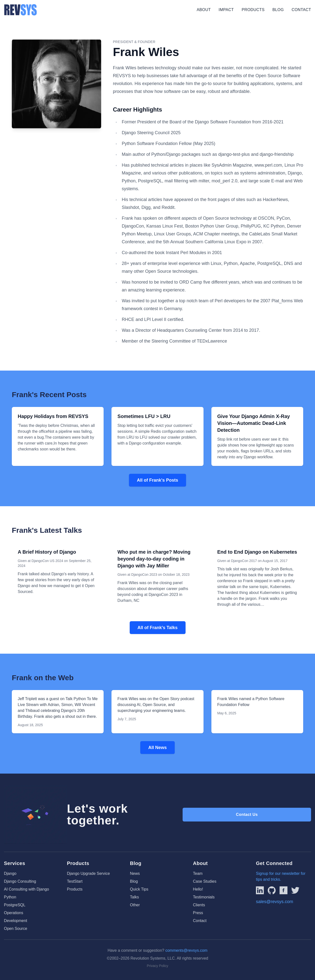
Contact (301, 10)
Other (135, 905)
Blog (278, 10)
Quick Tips (139, 889)
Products (253, 10)
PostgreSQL (15, 905)
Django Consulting (20, 881)
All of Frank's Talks (158, 628)
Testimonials (204, 897)
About (204, 10)
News (135, 873)
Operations (14, 913)
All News (157, 748)
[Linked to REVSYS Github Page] (272, 890)
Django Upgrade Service (88, 873)
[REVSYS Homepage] (21, 10)
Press (198, 913)
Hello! (198, 889)
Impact (226, 10)
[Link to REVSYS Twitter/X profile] (295, 890)
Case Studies (205, 881)
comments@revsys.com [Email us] (186, 950)
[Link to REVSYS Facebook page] (283, 890)
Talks (134, 897)
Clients (199, 905)
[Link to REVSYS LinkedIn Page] (260, 890)
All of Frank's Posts (157, 480)
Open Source (16, 929)
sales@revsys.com (275, 902)
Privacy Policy (157, 966)
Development (16, 921)
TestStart (75, 881)
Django (10, 873)
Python (10, 897)
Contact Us (247, 814)
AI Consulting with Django (26, 889)
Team (198, 873)
